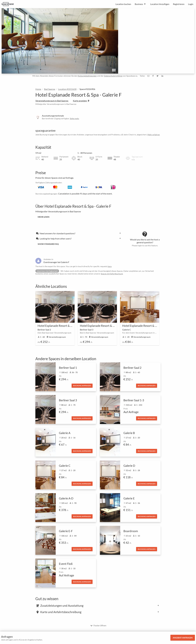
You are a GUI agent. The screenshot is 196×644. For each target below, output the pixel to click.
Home (38, 89)
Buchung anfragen (82, 386)
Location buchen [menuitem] (123, 4)
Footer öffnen (98, 625)
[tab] (79, 233)
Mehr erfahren (154, 135)
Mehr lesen (44, 217)
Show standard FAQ (48, 244)
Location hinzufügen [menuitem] (160, 4)
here (110, 266)
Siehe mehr (75, 118)
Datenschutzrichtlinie (113, 76)
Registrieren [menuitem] (179, 4)
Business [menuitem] (139, 4)
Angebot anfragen (183, 638)
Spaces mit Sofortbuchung (112, 274)
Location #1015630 (67, 89)
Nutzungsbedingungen (87, 76)
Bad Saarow (50, 89)
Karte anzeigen (81, 101)
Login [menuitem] (191, 4)
